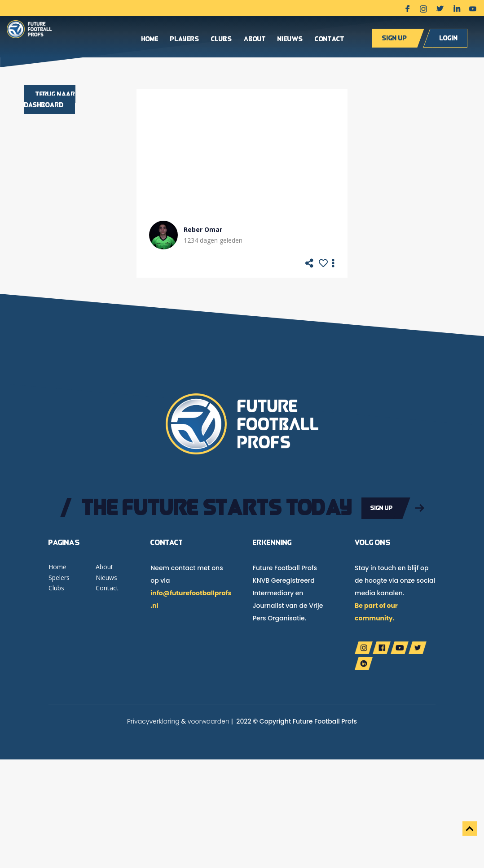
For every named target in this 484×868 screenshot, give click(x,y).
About (255, 40)
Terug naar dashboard (50, 99)
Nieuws (290, 40)
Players (185, 40)
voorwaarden (209, 720)
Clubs (222, 40)
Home (150, 40)
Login (449, 38)
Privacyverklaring (153, 720)
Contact (330, 40)
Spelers (59, 577)
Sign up (394, 38)
